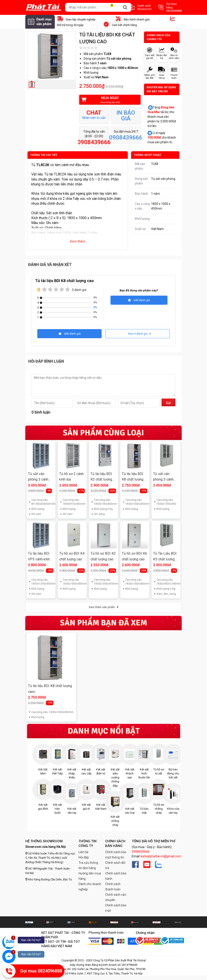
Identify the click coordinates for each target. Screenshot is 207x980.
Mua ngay (107, 100)
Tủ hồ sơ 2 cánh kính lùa (71, 477)
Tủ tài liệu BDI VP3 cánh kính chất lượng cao (39, 557)
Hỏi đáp (84, 857)
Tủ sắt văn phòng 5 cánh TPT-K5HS (163, 477)
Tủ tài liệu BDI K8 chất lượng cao (133, 477)
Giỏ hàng (114, 7)
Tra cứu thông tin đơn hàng (88, 865)
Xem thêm (78, 241)
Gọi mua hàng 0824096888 (170, 7)
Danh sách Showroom (140, 7)
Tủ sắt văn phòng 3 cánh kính (38, 477)
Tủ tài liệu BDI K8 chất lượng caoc (50, 689)
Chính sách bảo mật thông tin (116, 855)
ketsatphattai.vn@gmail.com (161, 856)
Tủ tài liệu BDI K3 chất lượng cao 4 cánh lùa (101, 477)
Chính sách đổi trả (115, 865)
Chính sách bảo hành (116, 876)
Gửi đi (169, 404)
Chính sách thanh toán (113, 887)
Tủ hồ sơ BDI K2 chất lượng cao (103, 556)
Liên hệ (83, 852)
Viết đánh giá (139, 300)
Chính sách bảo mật (116, 908)
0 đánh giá (79, 290)
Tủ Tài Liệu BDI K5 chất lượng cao (165, 557)
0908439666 (141, 852)
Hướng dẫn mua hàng (90, 876)
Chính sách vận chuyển (116, 897)
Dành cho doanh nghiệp (90, 887)
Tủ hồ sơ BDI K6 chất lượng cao (134, 556)
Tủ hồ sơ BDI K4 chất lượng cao (72, 556)
